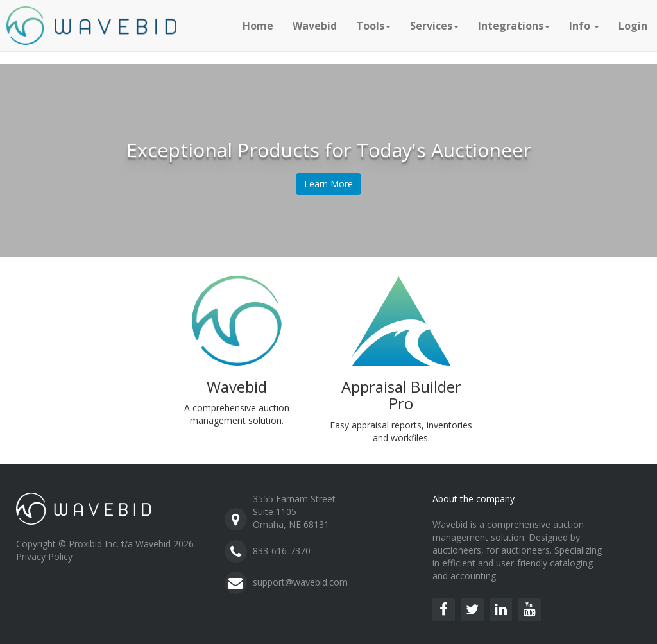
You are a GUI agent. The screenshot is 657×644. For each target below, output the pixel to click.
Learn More (328, 184)
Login (633, 26)
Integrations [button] (514, 26)
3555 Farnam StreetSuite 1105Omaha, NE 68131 (294, 512)
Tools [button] (373, 26)
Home (258, 26)
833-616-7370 (282, 551)
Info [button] (584, 26)
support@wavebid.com (300, 582)
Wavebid (315, 26)
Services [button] (434, 26)
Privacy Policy (44, 556)
